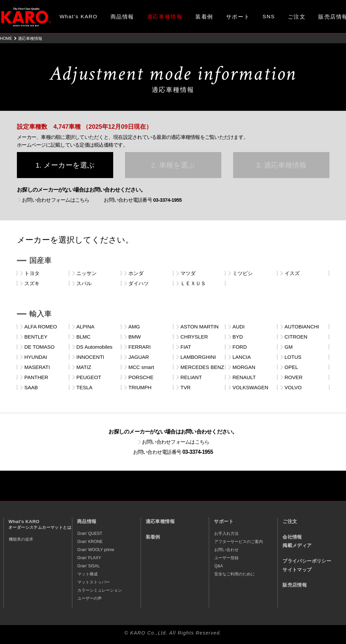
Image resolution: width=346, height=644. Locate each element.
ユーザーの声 (90, 598)
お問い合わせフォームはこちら (56, 200)
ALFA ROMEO (41, 327)
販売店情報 (295, 585)
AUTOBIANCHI (302, 327)
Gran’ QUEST (90, 534)
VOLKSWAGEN (250, 387)
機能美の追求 (21, 539)
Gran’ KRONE (90, 542)
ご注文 (297, 17)
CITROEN (296, 337)
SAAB (31, 387)
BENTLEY (36, 337)
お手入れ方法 (226, 534)
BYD (238, 337)
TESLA (84, 387)
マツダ (188, 273)
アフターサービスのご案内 (239, 542)
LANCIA (242, 357)
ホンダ (136, 273)
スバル (84, 283)
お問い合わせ (226, 550)
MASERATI (37, 367)
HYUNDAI (36, 357)
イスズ (292, 273)
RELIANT (191, 377)
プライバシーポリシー (307, 561)
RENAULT (244, 377)
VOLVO (293, 387)
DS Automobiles (94, 347)
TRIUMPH (140, 387)
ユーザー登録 (226, 558)
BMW (135, 337)
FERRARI (140, 347)
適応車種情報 (160, 522)
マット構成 (88, 574)
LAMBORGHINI (198, 357)
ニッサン (86, 273)
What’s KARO (78, 16)
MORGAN (244, 367)
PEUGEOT (89, 377)
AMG (134, 327)
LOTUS (293, 357)
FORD (240, 347)
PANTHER (36, 377)
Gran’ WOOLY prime (96, 550)
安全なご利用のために (234, 574)
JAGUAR (139, 357)
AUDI (239, 327)
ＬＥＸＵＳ (193, 283)
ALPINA (85, 327)
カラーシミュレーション (100, 590)
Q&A (218, 566)
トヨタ (32, 273)
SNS (269, 16)
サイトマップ (297, 570)
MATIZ (84, 367)
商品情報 (122, 17)
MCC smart (141, 367)
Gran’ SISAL (89, 566)
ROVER (293, 377)
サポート (238, 17)
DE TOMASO (39, 347)
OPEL (291, 367)
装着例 (204, 17)
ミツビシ (243, 273)
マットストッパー (94, 582)
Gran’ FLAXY (89, 558)
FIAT (186, 347)
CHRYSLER (194, 337)
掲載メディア (297, 546)
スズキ (32, 283)
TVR (186, 387)
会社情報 (292, 537)
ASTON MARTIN (200, 327)
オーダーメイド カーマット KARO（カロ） (26, 17)
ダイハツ (139, 283)
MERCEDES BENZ (202, 367)
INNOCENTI (90, 357)
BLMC (83, 337)
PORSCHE (141, 377)
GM (289, 347)
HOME (6, 39)
